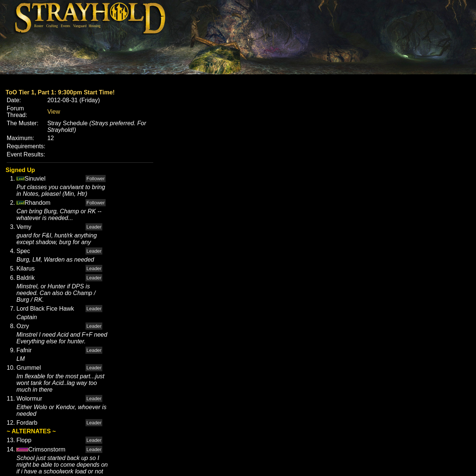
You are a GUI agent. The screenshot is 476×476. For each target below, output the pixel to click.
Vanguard (80, 26)
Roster (39, 26)
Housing (95, 26)
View (54, 112)
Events (65, 26)
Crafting (52, 26)
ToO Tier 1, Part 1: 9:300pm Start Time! (60, 92)
